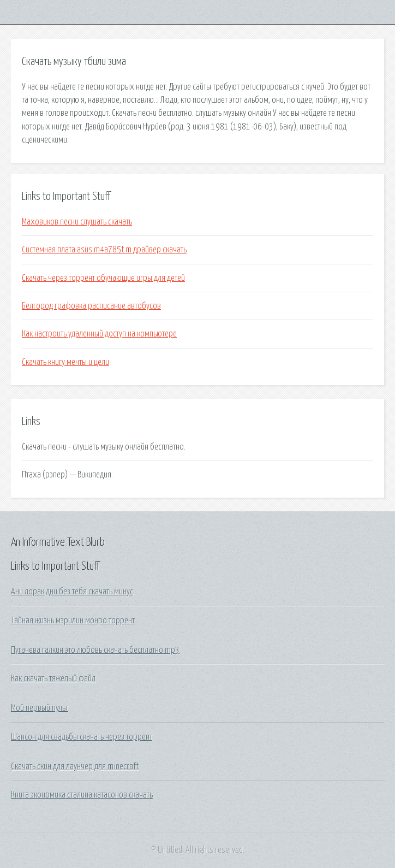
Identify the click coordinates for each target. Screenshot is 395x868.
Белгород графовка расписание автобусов (91, 306)
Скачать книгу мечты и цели (65, 362)
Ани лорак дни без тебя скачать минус (72, 592)
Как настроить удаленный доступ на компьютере (99, 334)
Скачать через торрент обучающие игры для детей (103, 278)
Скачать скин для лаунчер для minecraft (75, 766)
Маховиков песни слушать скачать (77, 222)
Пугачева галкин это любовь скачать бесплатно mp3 (95, 650)
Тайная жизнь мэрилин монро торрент (73, 621)
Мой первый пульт (40, 708)
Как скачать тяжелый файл (53, 678)
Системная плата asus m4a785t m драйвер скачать (104, 250)
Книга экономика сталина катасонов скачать (82, 795)
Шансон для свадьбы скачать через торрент (82, 737)
